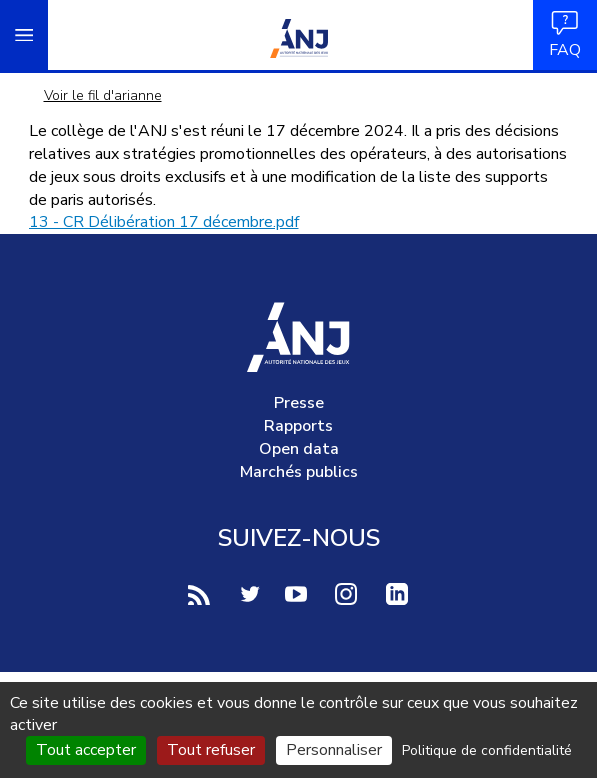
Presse (299, 403)
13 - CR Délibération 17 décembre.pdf (164, 222)
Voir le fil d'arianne (103, 95)
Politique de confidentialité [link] (487, 750)
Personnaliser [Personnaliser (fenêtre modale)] (334, 750)
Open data (299, 449)
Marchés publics (299, 472)
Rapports (298, 426)
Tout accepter (86, 750)
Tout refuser (211, 750)
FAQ (565, 34)
